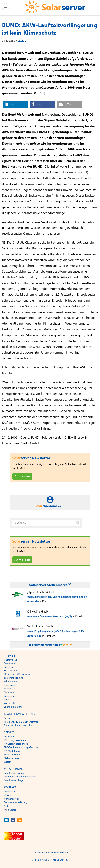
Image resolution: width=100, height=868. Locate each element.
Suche (7, 718)
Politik (7, 700)
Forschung (10, 696)
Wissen (8, 762)
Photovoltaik (11, 660)
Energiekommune (13, 707)
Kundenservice (12, 799)
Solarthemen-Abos (14, 773)
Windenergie (11, 681)
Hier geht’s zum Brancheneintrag (21, 722)
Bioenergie (10, 685)
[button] (16, 104)
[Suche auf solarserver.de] (78, 523)
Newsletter (10, 737)
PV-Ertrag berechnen (15, 740)
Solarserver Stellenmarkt (50, 585)
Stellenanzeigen (12, 758)
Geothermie (10, 692)
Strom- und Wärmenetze (17, 674)
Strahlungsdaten (13, 755)
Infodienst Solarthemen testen (20, 777)
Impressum (10, 792)
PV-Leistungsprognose (16, 744)
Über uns (9, 795)
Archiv (22, 41)
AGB (6, 806)
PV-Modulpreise (13, 751)
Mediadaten (10, 810)
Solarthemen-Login (14, 780)
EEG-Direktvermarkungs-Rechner (21, 747)
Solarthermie (11, 663)
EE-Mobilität (11, 671)
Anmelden (22, 476)
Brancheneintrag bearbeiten (19, 725)
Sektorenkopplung (14, 678)
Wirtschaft (9, 703)
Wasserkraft (10, 689)
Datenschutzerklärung (16, 802)
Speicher (9, 667)
